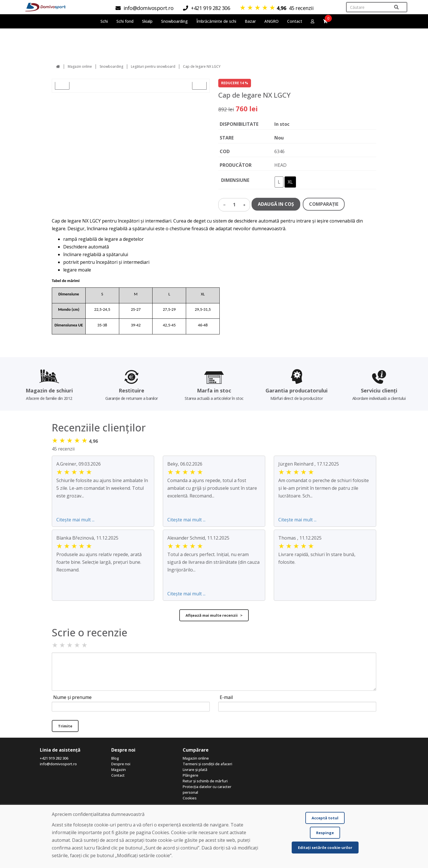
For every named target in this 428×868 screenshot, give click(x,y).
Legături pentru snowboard (153, 66)
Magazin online (80, 66)
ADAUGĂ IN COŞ (276, 204)
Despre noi (121, 764)
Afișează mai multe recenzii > (214, 615)
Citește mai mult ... (75, 520)
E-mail (226, 697)
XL (290, 182)
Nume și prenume (72, 697)
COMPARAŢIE (324, 204)
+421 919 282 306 (54, 758)
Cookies (190, 798)
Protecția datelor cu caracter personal (207, 789)
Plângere (191, 775)
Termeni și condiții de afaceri (207, 764)
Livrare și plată (195, 770)
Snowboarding (111, 66)
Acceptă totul (325, 818)
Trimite (65, 726)
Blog (115, 758)
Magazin (119, 770)
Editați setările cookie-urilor (325, 848)
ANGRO (271, 21)
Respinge (325, 833)
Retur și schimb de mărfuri (205, 781)
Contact (295, 21)
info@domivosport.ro (58, 764)
